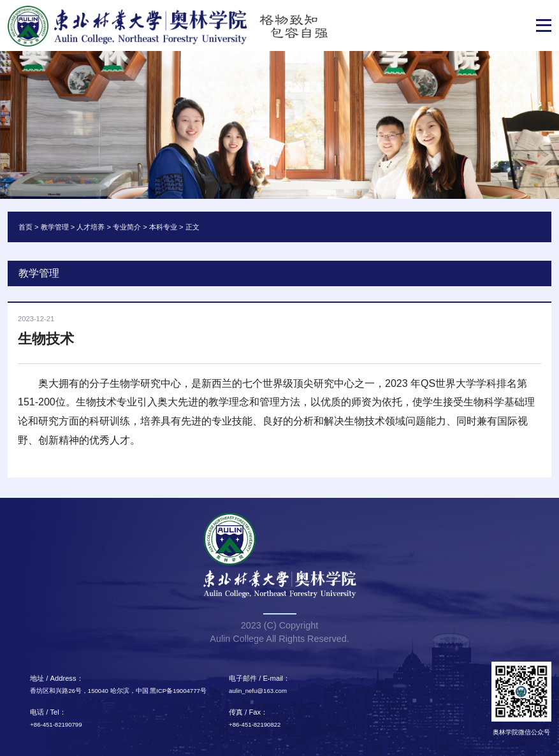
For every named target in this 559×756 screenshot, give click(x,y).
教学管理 (55, 227)
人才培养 (91, 227)
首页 (25, 227)
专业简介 (127, 227)
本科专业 (163, 227)
